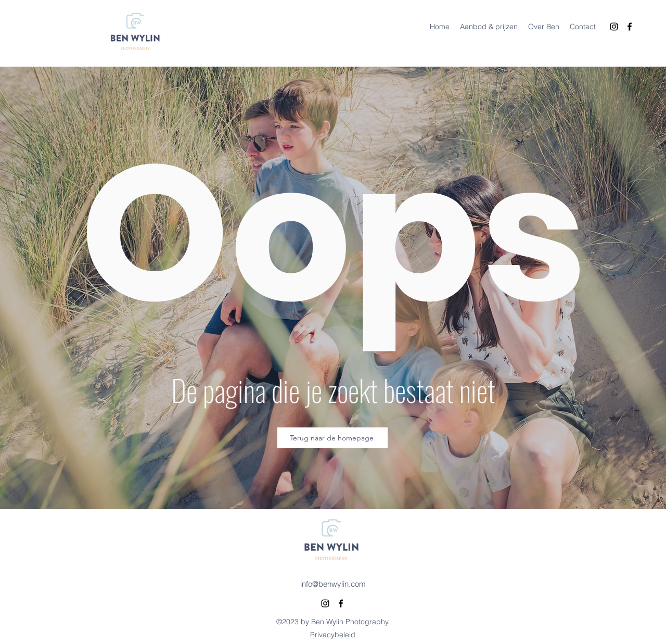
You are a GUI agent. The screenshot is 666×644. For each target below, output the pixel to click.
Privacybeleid (333, 635)
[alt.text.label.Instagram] (614, 27)
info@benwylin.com (333, 584)
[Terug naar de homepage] (332, 438)
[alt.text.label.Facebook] (630, 27)
